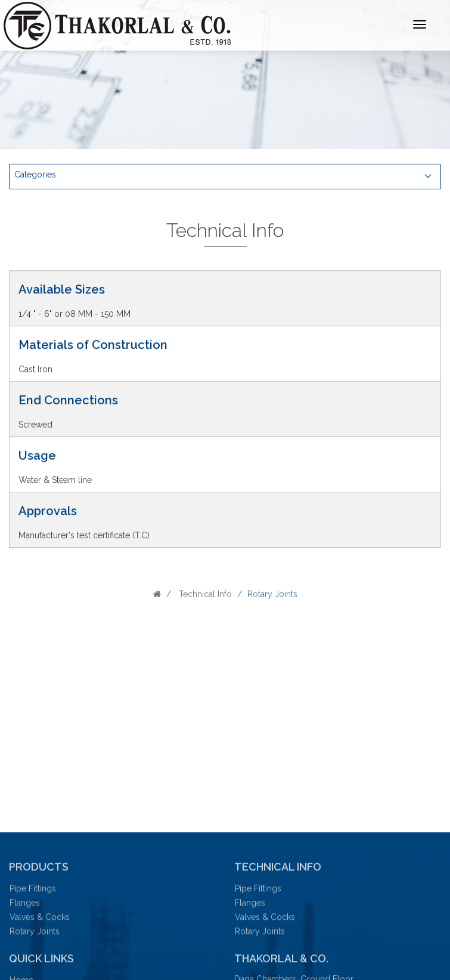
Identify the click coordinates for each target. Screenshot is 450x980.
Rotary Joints (33, 934)
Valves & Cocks (38, 920)
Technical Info (204, 597)
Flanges (24, 906)
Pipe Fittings (32, 891)
